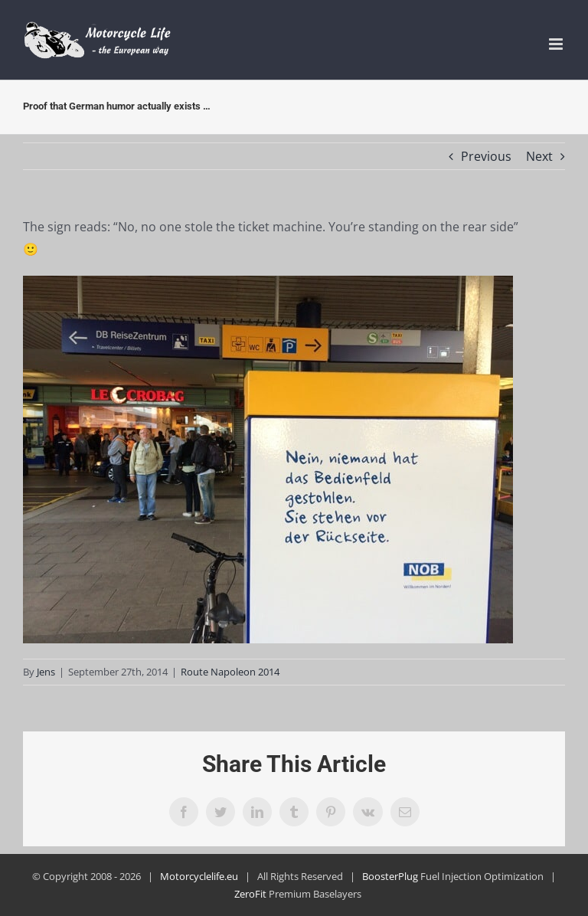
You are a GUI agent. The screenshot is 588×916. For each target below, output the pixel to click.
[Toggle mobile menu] (557, 44)
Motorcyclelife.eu (199, 876)
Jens (46, 672)
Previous (486, 156)
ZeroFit (250, 894)
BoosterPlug (390, 876)
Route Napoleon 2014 (230, 672)
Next (539, 156)
